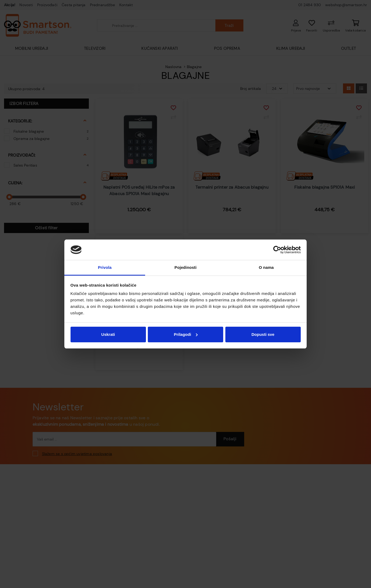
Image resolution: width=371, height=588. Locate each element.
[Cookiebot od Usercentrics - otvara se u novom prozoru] (277, 250)
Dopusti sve (263, 334)
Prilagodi (186, 334)
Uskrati (108, 334)
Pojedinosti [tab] (185, 267)
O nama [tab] (266, 267)
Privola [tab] (105, 267)
